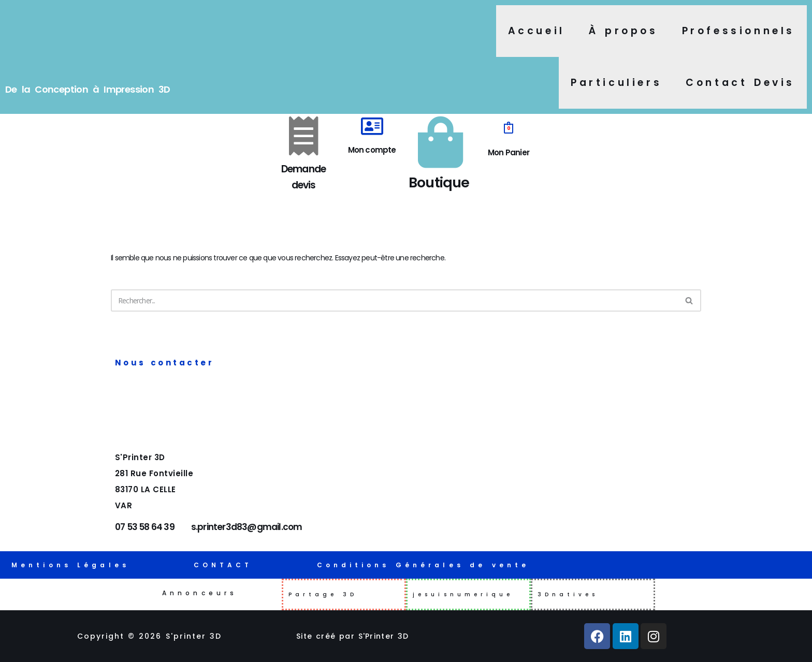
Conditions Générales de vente (423, 565)
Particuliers (616, 83)
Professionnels (738, 31)
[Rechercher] (394, 302)
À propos (624, 31)
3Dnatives (568, 594)
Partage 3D (323, 594)
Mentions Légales (70, 565)
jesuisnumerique (463, 594)
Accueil (536, 31)
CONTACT (223, 565)
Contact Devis (740, 83)
